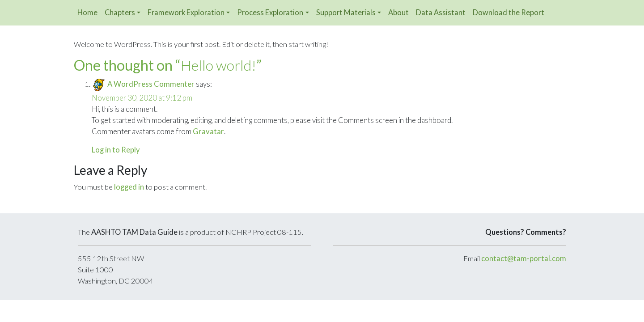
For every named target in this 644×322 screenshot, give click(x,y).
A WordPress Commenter (151, 84)
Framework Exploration (186, 12)
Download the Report (508, 12)
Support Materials (346, 12)
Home (87, 12)
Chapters (120, 12)
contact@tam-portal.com (524, 258)
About (398, 12)
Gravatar (208, 131)
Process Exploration (270, 12)
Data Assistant (441, 12)
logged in (129, 187)
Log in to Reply (116, 150)
